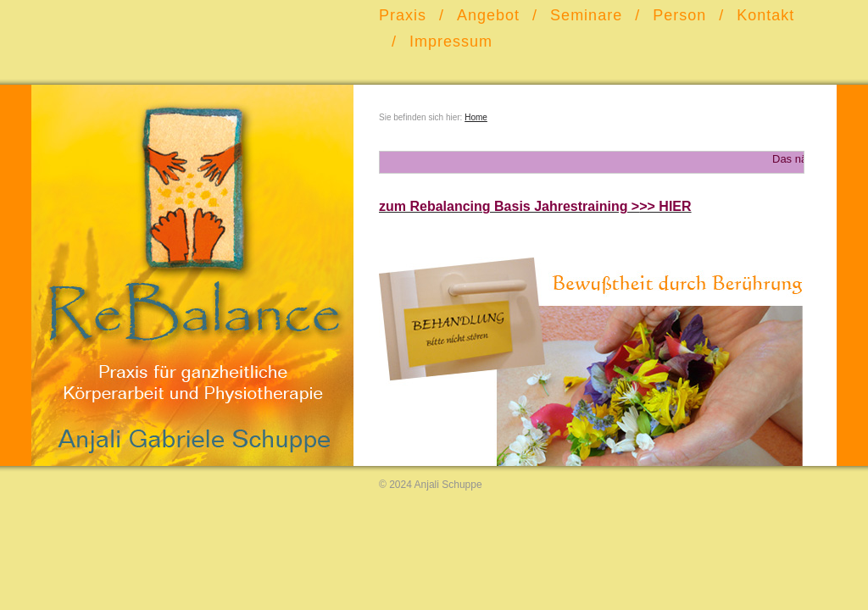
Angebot (488, 15)
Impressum (451, 42)
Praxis (403, 15)
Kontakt (765, 15)
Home (476, 117)
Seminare (586, 15)
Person (679, 15)
